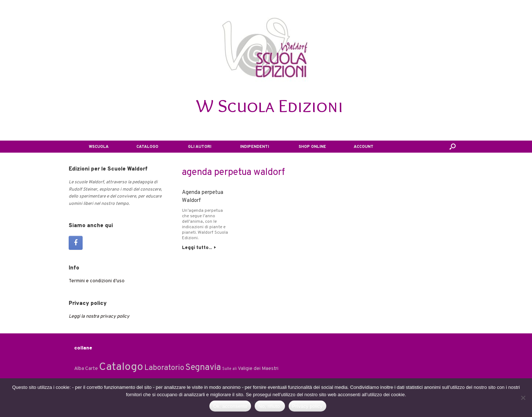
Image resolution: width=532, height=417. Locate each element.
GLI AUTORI (194, 147)
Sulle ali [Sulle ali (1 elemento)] (229, 369)
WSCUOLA (93, 147)
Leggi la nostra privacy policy (99, 317)
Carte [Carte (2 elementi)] (92, 369)
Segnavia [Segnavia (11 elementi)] (203, 368)
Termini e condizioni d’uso (97, 281)
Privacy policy (307, 406)
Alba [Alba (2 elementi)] (79, 369)
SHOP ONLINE (307, 147)
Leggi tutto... (199, 248)
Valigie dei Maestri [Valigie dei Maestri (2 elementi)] (258, 369)
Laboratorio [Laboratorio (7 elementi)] (164, 368)
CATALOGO (142, 147)
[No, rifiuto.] (523, 398)
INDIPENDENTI (249, 147)
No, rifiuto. (270, 406)
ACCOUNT (359, 147)
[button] (453, 147)
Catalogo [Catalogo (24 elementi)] (121, 367)
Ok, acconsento (230, 406)
